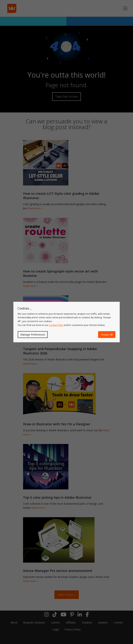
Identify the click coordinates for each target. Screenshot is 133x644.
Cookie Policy (56, 325)
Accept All (107, 335)
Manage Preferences (33, 335)
